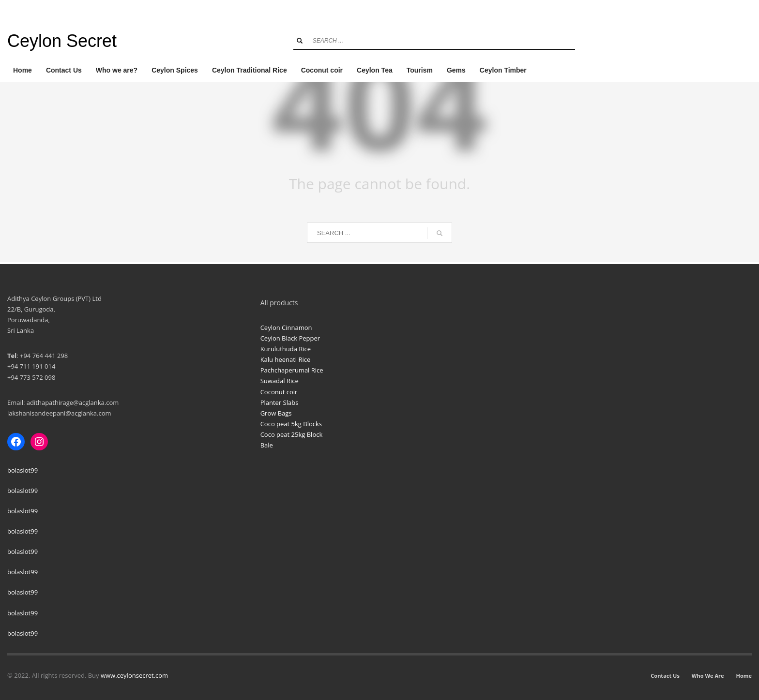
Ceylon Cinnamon (286, 328)
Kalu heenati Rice (286, 359)
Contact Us (665, 676)
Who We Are (708, 676)
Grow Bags (276, 413)
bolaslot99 (23, 470)
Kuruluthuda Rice (286, 349)
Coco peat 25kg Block (292, 434)
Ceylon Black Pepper (290, 338)
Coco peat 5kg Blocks (291, 424)
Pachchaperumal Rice (292, 370)
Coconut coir (279, 392)
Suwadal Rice (280, 381)
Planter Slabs (280, 402)
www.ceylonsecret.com (134, 675)
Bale (267, 445)
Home (744, 676)
